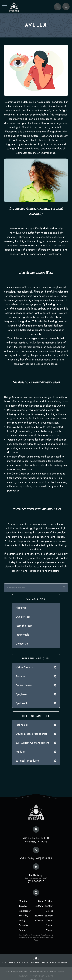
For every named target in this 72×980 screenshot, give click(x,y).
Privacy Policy (37, 976)
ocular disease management (32, 734)
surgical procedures (27, 761)
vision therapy (24, 667)
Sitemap (50, 976)
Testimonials (22, 635)
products (21, 752)
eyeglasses (22, 694)
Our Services (23, 617)
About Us (21, 608)
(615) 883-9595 (44, 858)
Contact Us (22, 644)
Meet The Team (24, 626)
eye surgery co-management (32, 743)
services (20, 676)
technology (22, 725)
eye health (22, 703)
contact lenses (24, 685)
